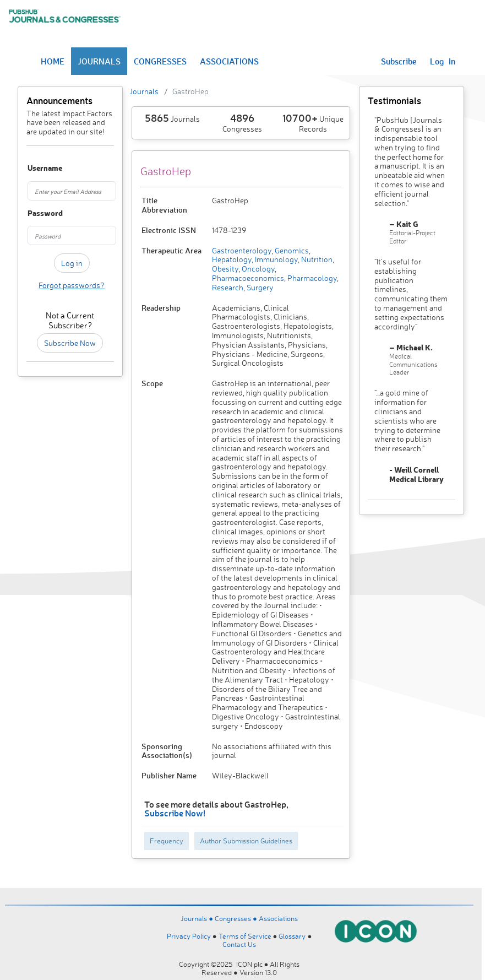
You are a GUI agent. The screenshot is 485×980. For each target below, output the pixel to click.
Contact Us (239, 944)
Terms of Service (245, 936)
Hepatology (232, 259)
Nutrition (316, 259)
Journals (144, 91)
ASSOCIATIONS (229, 61)
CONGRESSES (160, 61)
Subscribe (399, 61)
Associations (278, 918)
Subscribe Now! (175, 813)
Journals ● (198, 918)
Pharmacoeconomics (248, 278)
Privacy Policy (189, 936)
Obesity (225, 269)
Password (33, 213)
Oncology (257, 269)
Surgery (259, 287)
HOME (53, 61)
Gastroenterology (242, 250)
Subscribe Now (70, 343)
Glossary (292, 936)
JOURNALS (99, 61)
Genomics (291, 250)
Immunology (276, 259)
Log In (443, 61)
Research (228, 287)
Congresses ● (237, 918)
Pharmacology (311, 278)
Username (33, 168)
